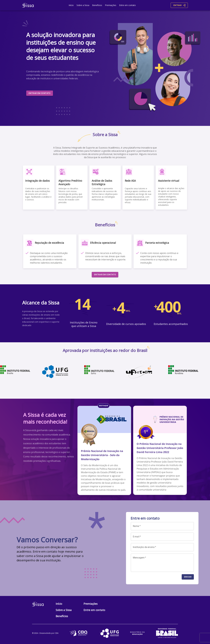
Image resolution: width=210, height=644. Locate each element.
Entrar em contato (40, 93)
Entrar (179, 5)
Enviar (188, 577)
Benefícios (97, 5)
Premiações (111, 5)
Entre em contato (127, 5)
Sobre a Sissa (83, 5)
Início (71, 5)
